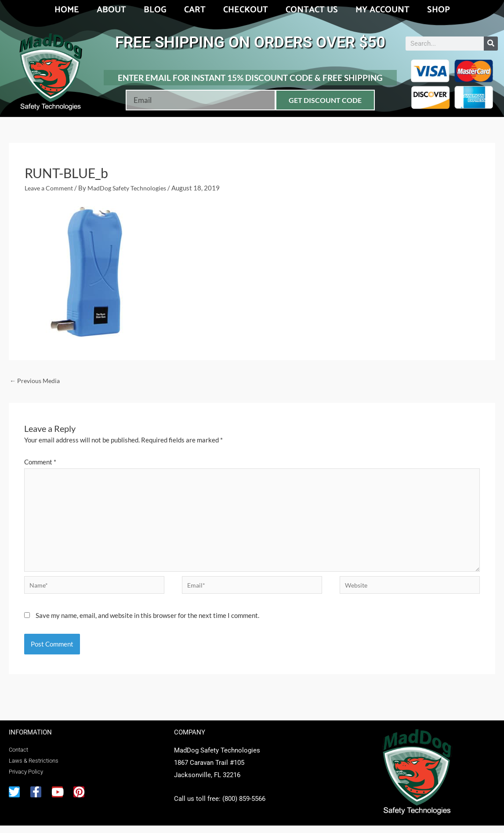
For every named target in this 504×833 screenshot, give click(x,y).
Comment (40, 463)
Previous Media (36, 381)
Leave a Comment (51, 188)
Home (67, 10)
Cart (195, 10)
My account (383, 10)
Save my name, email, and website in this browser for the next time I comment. (147, 623)
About (111, 10)
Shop (439, 10)
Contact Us (312, 10)
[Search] (491, 44)
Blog (155, 10)
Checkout (246, 10)
